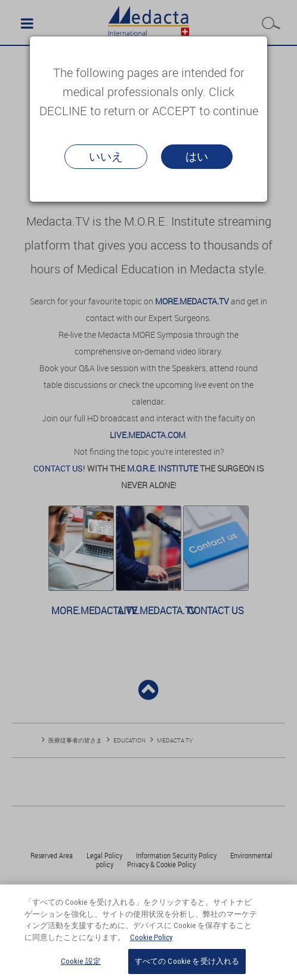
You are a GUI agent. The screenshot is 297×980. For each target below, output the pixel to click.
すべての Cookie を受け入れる (187, 961)
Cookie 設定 (81, 961)
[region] (148, 932)
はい (197, 156)
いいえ (106, 156)
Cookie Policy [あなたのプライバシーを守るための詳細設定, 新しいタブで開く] (151, 937)
